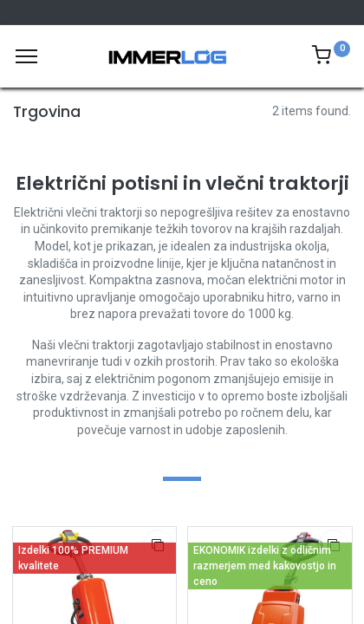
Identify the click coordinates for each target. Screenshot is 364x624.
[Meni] (26, 56)
